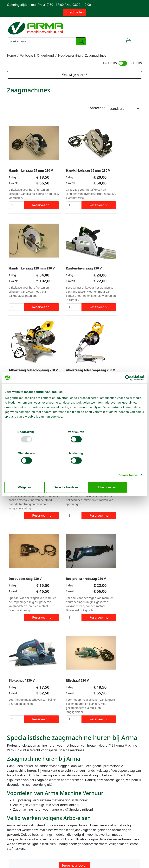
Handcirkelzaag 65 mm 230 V (72, 162)
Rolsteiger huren (19, 771)
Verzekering (16, 741)
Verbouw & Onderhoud (37, 55)
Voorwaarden (17, 736)
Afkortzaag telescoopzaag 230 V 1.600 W (70, 260)
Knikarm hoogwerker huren (27, 780)
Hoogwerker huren (21, 766)
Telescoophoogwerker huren (28, 785)
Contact (13, 820)
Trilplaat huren (18, 790)
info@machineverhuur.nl (29, 687)
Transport (14, 824)
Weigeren (27, 477)
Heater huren (17, 799)
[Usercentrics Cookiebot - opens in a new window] (128, 388)
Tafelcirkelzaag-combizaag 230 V (22, 362)
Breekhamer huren (21, 776)
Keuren (12, 829)
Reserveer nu (33, 203)
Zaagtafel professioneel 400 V (73, 362)
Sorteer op (98, 108)
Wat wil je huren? (74, 75)
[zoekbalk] (42, 41)
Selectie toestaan (75, 477)
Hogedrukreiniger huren (25, 804)
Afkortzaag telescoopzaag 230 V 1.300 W (116, 260)
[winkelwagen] (128, 41)
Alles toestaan (122, 477)
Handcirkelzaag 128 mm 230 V (119, 162)
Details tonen (128, 464)
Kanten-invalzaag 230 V (27, 255)
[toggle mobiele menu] (139, 41)
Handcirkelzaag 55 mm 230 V (26, 162)
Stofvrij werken (18, 746)
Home (11, 55)
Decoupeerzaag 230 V (117, 359)
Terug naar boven (74, 661)
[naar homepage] (36, 27)
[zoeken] (81, 41)
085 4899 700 (21, 683)
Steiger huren (17, 762)
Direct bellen (75, 12)
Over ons (14, 732)
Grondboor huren (20, 794)
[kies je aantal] (14, 203)
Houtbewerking (69, 55)
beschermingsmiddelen (49, 630)
